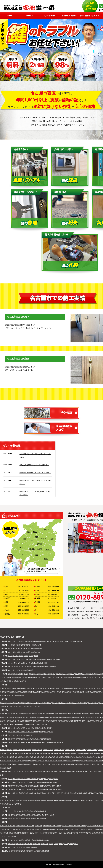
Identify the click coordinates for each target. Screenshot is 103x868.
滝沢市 (10, 649)
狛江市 (2, 692)
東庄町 (19, 681)
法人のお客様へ (74, 615)
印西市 (81, 677)
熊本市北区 (11, 844)
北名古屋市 (78, 764)
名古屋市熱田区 (81, 750)
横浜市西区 (17, 717)
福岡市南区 (12, 826)
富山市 (51, 732)
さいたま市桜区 (24, 706)
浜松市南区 (62, 771)
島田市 (92, 771)
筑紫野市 (56, 829)
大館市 (10, 652)
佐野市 (34, 667)
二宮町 (4, 725)
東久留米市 (36, 692)
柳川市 (78, 829)
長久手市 (72, 761)
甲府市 (20, 739)
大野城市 (72, 829)
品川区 (96, 688)
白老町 (52, 641)
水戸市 (15, 663)
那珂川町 (57, 833)
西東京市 (24, 692)
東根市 (21, 656)
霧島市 (16, 851)
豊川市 (32, 761)
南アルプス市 (27, 739)
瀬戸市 (78, 761)
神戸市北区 (14, 800)
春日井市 (39, 764)
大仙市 (25, 652)
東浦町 (12, 764)
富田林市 (71, 793)
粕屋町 (68, 833)
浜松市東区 (38, 771)
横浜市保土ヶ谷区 (27, 717)
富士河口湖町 (41, 739)
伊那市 (56, 743)
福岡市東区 (4, 826)
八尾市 (54, 793)
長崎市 (41, 840)
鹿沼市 (29, 667)
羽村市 (6, 696)
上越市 (15, 728)
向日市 (25, 786)
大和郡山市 (21, 782)
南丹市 (15, 786)
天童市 (26, 656)
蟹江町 (9, 768)
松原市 (59, 793)
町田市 (87, 692)
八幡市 (41, 786)
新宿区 (57, 688)
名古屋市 (3, 750)
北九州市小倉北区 (93, 826)
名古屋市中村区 (29, 753)
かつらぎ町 (18, 790)
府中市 (72, 692)
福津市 (4, 833)
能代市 (15, 652)
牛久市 (30, 663)
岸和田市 (81, 793)
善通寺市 (22, 815)
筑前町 (98, 833)
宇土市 (66, 844)
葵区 (78, 771)
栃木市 (49, 667)
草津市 (41, 779)
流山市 (99, 674)
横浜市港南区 (60, 714)
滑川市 (20, 732)
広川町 (9, 837)
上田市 (30, 743)
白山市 (30, 735)
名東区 (52, 539)
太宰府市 (84, 829)
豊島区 (52, 688)
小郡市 (99, 829)
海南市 (49, 790)
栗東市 (46, 779)
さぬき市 (43, 815)
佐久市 (41, 743)
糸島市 (61, 829)
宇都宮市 (11, 667)
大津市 (20, 779)
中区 (32, 541)
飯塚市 (39, 829)
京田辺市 (52, 786)
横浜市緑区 (37, 717)
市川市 (15, 674)
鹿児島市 (27, 851)
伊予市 (10, 819)
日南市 (35, 847)
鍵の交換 (94, 608)
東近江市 (35, 779)
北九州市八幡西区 (68, 826)
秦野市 (76, 721)
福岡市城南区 (57, 826)
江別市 (10, 641)
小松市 (20, 735)
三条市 (41, 728)
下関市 (15, 811)
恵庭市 (31, 641)
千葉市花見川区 (41, 674)
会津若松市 (34, 659)
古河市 (20, 663)
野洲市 (30, 779)
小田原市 (88, 721)
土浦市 (10, 663)
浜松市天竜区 (12, 771)
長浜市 (10, 779)
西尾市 (22, 761)
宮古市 (20, 649)
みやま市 (30, 833)
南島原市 (47, 840)
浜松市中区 (54, 771)
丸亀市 (28, 815)
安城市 (11, 761)
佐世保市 (11, 840)
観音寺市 (11, 815)
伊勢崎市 (25, 670)
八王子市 (16, 696)
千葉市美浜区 (60, 674)
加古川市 (13, 804)
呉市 (9, 808)
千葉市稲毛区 (51, 674)
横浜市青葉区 (23, 714)
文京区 (42, 688)
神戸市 (7, 800)
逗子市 (17, 721)
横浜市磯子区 (33, 714)
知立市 (6, 761)
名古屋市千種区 (7, 753)
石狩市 (15, 641)
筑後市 (14, 833)
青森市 (23, 645)
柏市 (70, 677)
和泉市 (87, 793)
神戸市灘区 (22, 800)
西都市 (20, 847)
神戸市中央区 (30, 800)
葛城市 (50, 782)
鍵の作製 (80, 611)
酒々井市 (23, 677)
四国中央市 (43, 819)
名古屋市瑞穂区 (78, 757)
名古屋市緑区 (8, 757)
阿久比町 (18, 764)
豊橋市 (37, 761)
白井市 (66, 677)
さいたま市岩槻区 (45, 703)
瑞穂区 (39, 549)
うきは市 (41, 833)
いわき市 (58, 659)
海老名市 (44, 721)
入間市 (14, 703)
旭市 (15, 681)
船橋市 (10, 674)
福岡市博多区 (20, 826)
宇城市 (71, 844)
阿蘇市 (51, 844)
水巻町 (93, 833)
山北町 (24, 725)
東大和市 (93, 692)
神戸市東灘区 (86, 800)
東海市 (83, 761)
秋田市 (20, 652)
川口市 (9, 703)
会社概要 (85, 615)
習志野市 (20, 674)
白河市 (52, 659)
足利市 (44, 667)
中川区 (22, 547)
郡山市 (41, 659)
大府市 (88, 761)
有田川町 (59, 790)
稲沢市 (55, 764)
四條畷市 (27, 793)
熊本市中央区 (28, 844)
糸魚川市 (30, 728)
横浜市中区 (9, 717)
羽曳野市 (64, 793)
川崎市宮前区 (95, 717)
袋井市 (2, 775)
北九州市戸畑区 (24, 829)
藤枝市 (87, 771)
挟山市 (24, 703)
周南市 (39, 811)
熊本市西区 (19, 844)
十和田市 (33, 645)
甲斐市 (15, 739)
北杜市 (10, 739)
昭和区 (39, 544)
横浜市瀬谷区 (87, 714)
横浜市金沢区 (50, 714)
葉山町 (100, 721)
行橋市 (89, 829)
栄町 (85, 677)
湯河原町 (45, 725)
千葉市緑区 (88, 674)
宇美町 (73, 833)
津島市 (99, 764)
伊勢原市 (82, 721)
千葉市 (4, 677)
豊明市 (47, 761)
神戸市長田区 (49, 800)
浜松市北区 (21, 771)
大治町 (4, 768)
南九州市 (41, 851)
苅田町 (78, 833)
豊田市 (62, 761)
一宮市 (33, 764)
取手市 (35, 663)
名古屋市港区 (72, 753)
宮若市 (47, 833)
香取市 (11, 681)
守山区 (46, 530)
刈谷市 (42, 761)
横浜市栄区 (78, 714)
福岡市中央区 (47, 826)
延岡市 (10, 847)
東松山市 (3, 703)
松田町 (19, 725)
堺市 (76, 793)
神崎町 (6, 681)
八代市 (76, 844)
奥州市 (35, 649)
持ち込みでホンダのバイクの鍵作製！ (34, 465)
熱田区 (31, 549)
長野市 (15, 743)
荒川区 (12, 688)
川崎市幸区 (67, 717)
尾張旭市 (60, 764)
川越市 (28, 703)
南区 (36, 555)
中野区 (81, 688)
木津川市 (58, 786)
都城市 (30, 847)
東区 (36, 537)
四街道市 (32, 674)
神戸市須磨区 (59, 800)
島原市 (36, 840)
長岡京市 (30, 786)
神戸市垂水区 (68, 800)
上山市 (36, 656)
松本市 (46, 743)
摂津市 (91, 793)
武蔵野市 (18, 692)
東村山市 (50, 692)
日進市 (67, 761)
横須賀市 (6, 721)
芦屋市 (2, 804)
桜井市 (46, 782)
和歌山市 (36, 790)
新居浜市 (35, 819)
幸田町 (7, 764)
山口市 (10, 811)
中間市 (19, 833)
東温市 (15, 819)
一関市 (39, 649)
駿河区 (82, 771)
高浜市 (52, 761)
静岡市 (68, 771)
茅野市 (51, 743)
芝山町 (94, 677)
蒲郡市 (27, 761)
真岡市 (39, 667)
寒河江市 (16, 656)
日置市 (21, 851)
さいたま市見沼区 (58, 703)
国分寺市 (61, 692)
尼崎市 (7, 804)
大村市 (21, 840)
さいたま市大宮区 (81, 703)
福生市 (11, 696)
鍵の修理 (72, 611)
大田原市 (17, 667)
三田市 (93, 800)
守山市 (25, 779)
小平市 (56, 692)
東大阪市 (48, 793)
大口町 (89, 764)
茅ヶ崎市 (70, 721)
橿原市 (55, 782)
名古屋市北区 (17, 757)
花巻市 (25, 649)
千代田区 (62, 688)
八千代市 (39, 677)
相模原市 (28, 721)
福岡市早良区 (30, 826)
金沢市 (15, 735)
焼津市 (97, 771)
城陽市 (46, 786)
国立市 (67, 692)
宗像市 (66, 829)
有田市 (53, 790)
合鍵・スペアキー (82, 608)
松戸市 (94, 674)
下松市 (44, 811)
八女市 (94, 829)
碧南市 (57, 761)
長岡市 (10, 728)
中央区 (68, 688)
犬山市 (45, 764)
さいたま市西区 (93, 703)
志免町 (63, 833)
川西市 (98, 800)
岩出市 (31, 790)
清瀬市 (30, 692)
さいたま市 (35, 703)
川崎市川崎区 (59, 717)
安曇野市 (35, 743)
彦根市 (15, 779)
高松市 (38, 815)
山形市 (31, 656)
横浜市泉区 (42, 714)
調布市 (7, 692)
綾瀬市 (55, 721)
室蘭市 (62, 641)
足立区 (2, 688)
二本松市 (27, 659)
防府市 (34, 811)
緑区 (45, 559)
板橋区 (47, 688)
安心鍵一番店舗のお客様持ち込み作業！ (35, 473)
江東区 (33, 688)
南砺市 (46, 732)
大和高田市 (39, 782)
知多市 (93, 761)
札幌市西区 (69, 641)
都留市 (49, 739)
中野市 (10, 743)
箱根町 (34, 725)
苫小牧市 (42, 641)
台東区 (17, 688)
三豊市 (16, 815)
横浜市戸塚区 (96, 714)
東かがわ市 (50, 815)
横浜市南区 (45, 717)
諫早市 (26, 840)
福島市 (15, 659)
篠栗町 (88, 833)
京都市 (10, 786)
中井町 (9, 725)
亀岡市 (20, 786)
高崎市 (10, 670)
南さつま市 (34, 851)
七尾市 (10, 735)
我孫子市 (75, 677)
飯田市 (61, 743)
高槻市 (21, 793)
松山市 (20, 819)
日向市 (15, 847)
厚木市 (33, 721)
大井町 (14, 725)
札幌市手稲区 (77, 641)
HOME (71, 608)
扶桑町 (94, 764)
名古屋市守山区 (92, 753)
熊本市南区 (45, 844)
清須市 (71, 764)
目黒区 (91, 688)
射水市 (30, 732)
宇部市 (29, 811)
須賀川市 (46, 659)
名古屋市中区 (17, 750)
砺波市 (41, 732)
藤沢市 (65, 721)
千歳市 (36, 641)
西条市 (30, 819)
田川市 (9, 833)
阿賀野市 (50, 728)
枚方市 (10, 793)
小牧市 (50, 764)
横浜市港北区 (69, 714)
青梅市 (22, 696)
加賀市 (25, 735)
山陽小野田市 (22, 811)
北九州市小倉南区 (80, 826)
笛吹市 (34, 739)
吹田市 (33, 793)
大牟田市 (44, 829)
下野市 (54, 667)
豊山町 (84, 764)
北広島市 (20, 641)
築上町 (14, 837)
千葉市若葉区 (70, 674)
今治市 (25, 819)
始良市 (11, 851)
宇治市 (36, 786)
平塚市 (60, 721)
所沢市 (19, 703)
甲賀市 (56, 779)
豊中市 (43, 793)
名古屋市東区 (58, 757)
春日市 (50, 829)
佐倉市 (26, 674)
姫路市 (2, 800)
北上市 (30, 649)
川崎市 (52, 717)
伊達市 (47, 641)
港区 (23, 554)
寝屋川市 (16, 793)
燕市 (45, 728)
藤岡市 (31, 670)
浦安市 (45, 677)
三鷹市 (12, 692)
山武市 (99, 677)
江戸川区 (28, 688)
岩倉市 (66, 764)
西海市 (16, 840)
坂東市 (25, 663)
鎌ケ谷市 (60, 677)
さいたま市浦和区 (13, 706)
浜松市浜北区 (29, 771)
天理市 (28, 782)
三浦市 (22, 721)
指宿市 (47, 851)
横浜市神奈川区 (5, 714)
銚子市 (24, 681)
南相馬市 (20, 659)
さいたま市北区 (69, 703)
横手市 (30, 652)
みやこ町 (3, 837)
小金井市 (44, 692)
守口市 (96, 793)
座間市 (50, 721)
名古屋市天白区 (37, 757)
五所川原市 (16, 645)
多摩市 (82, 692)
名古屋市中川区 (59, 750)
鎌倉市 (12, 721)
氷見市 (10, 732)
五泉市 (25, 728)
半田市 (98, 761)
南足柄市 (95, 721)
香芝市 (33, 782)
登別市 (57, 641)
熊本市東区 (37, 844)
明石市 (19, 804)
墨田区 (22, 688)
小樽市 (26, 641)
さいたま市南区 (35, 706)
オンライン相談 (74, 618)
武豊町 (24, 764)
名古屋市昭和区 (37, 750)
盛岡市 (15, 649)
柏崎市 (20, 728)
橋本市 (11, 790)
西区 (28, 532)
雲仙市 (31, 840)
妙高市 (36, 728)
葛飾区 (7, 688)
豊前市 (52, 833)
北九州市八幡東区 (13, 829)
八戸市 (39, 645)
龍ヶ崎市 (40, 663)
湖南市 (51, 779)
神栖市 (46, 663)
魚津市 (25, 732)
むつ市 (10, 645)
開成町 (29, 725)
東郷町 (2, 764)
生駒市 (15, 782)
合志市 (56, 844)
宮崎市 (25, 847)
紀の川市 (25, 790)
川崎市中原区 (76, 717)
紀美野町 (43, 790)
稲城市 (77, 692)
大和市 (38, 721)
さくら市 (23, 667)
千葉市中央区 (79, 674)
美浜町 (28, 764)
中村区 (23, 539)
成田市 (89, 677)
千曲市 (25, 743)
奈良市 (10, 782)
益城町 (61, 844)
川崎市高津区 (86, 717)
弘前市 (28, 645)
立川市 (98, 692)
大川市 (35, 833)
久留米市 (33, 829)
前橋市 (15, 670)
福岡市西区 (39, 826)
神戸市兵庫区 (40, 800)
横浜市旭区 (15, 714)
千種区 (43, 539)
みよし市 (16, 761)
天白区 (48, 550)
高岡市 (15, 732)
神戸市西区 (77, 800)
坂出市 (33, 815)
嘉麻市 (24, 833)
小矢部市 (35, 732)
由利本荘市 (36, 652)
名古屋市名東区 (51, 753)
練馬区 (76, 688)
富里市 (28, 677)
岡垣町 (83, 833)
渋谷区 (86, 688)
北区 (35, 532)
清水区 (73, 771)
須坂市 (20, 743)
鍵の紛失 (89, 611)
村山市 (10, 656)
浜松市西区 (46, 771)
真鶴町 (39, 725)
